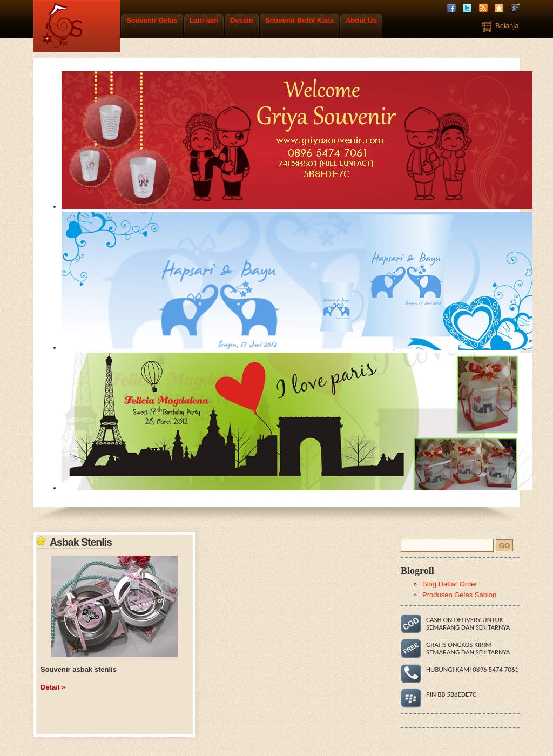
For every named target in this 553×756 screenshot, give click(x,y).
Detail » (53, 687)
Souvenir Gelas (152, 20)
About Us (361, 20)
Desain (242, 20)
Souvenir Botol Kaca (299, 20)
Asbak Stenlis (81, 542)
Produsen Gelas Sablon (459, 595)
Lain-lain (204, 20)
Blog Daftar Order (450, 584)
